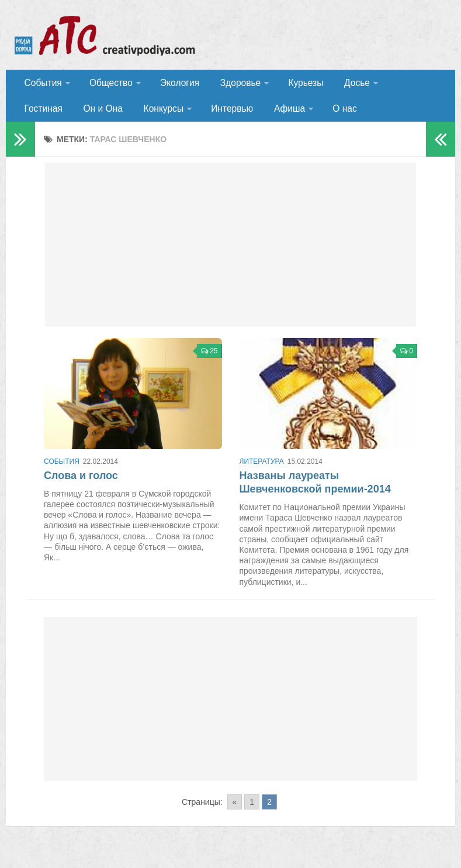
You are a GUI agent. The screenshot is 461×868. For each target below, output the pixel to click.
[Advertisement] (231, 252)
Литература (262, 469)
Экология (175, 85)
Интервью (167, 114)
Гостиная (401, 85)
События (42, 85)
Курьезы (296, 85)
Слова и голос (81, 483)
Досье (343, 85)
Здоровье (232, 85)
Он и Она (43, 114)
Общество (108, 85)
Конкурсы (100, 114)
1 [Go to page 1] (252, 809)
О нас (274, 114)
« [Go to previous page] (235, 809)
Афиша (221, 114)
